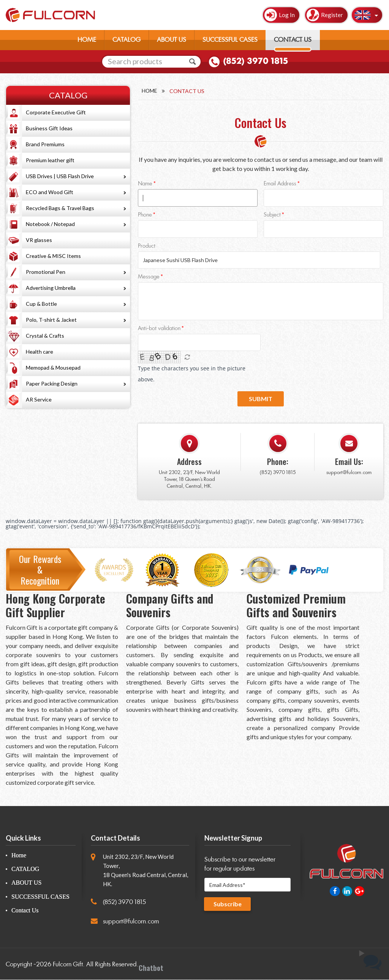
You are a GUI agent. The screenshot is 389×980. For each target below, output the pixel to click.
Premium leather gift (50, 160)
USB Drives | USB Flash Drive (60, 176)
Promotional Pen (46, 272)
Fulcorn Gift (68, 965)
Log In (287, 15)
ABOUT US (172, 40)
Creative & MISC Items (53, 256)
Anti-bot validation (159, 329)
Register (332, 15)
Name (145, 184)
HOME (87, 40)
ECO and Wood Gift (50, 192)
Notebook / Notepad (50, 224)
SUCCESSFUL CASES (230, 40)
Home (150, 91)
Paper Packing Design (52, 383)
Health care (40, 352)
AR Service (39, 399)
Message (149, 277)
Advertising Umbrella (51, 288)
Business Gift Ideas (49, 128)
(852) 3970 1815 (255, 61)
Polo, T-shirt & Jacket (51, 320)
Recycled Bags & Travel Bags (60, 208)
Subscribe (228, 904)
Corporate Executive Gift (56, 112)
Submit (261, 399)
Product (147, 246)
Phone (145, 215)
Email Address (280, 184)
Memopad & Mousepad (53, 367)
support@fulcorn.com (349, 473)
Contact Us (25, 911)
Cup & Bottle (41, 304)
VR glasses (39, 240)
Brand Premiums (45, 144)
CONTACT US (293, 40)
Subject (272, 215)
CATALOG (127, 40)
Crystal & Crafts (45, 336)
